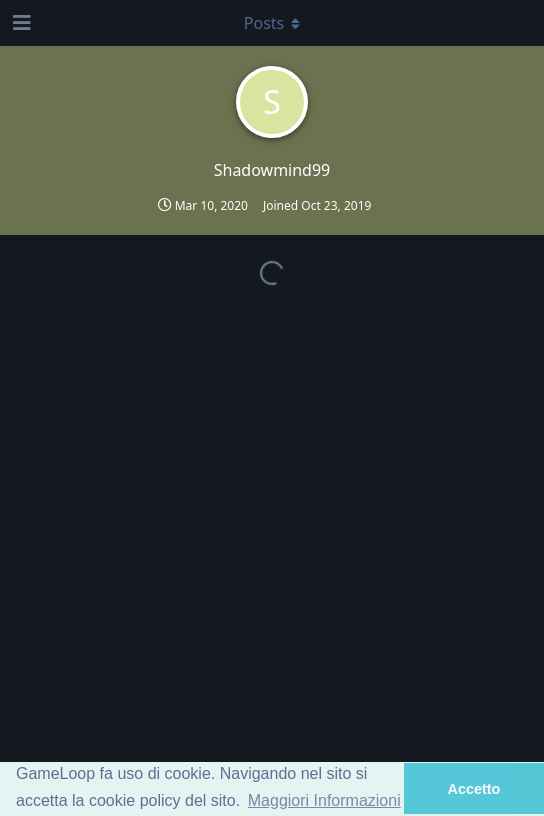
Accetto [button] (474, 789)
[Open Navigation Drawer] (20, 23)
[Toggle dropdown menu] (272, 23)
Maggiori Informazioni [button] (324, 800)
